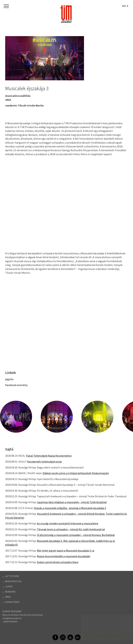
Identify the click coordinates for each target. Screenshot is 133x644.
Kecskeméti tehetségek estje (45, 462)
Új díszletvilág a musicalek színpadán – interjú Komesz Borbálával (76, 535)
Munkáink (10, 592)
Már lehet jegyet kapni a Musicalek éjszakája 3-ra (66, 551)
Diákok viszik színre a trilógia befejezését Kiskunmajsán (76, 473)
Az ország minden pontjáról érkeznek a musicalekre (68, 523)
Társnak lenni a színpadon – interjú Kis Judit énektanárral (71, 529)
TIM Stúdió (67, 14)
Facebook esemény (16, 385)
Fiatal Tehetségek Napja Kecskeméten (49, 456)
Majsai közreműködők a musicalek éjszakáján (64, 556)
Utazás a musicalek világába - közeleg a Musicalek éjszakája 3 (70, 508)
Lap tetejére (12, 576)
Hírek (8, 597)
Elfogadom (104, 636)
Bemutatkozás (13, 581)
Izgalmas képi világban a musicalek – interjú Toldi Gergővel (72, 502)
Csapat (9, 586)
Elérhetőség (12, 602)
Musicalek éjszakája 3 (27, 88)
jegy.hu (9, 379)
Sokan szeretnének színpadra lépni (58, 562)
